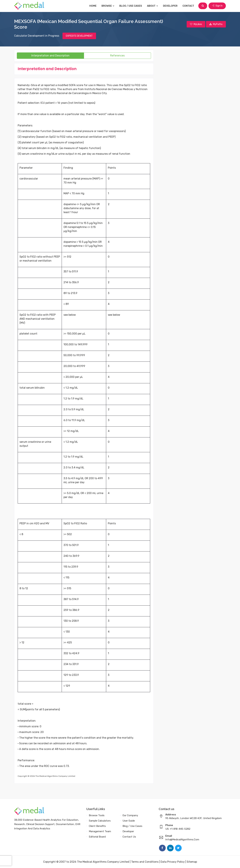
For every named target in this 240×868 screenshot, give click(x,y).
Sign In (217, 6)
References (117, 56)
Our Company (130, 815)
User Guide (129, 821)
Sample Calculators (100, 821)
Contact (188, 6)
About (152, 6)
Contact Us (129, 837)
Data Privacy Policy (173, 862)
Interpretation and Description (50, 56)
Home (93, 6)
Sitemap (192, 862)
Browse (108, 6)
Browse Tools (97, 815)
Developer (170, 6)
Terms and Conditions (145, 862)
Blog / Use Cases (131, 6)
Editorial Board (97, 837)
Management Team (100, 831)
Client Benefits (97, 826)
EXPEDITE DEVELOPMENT (79, 36)
